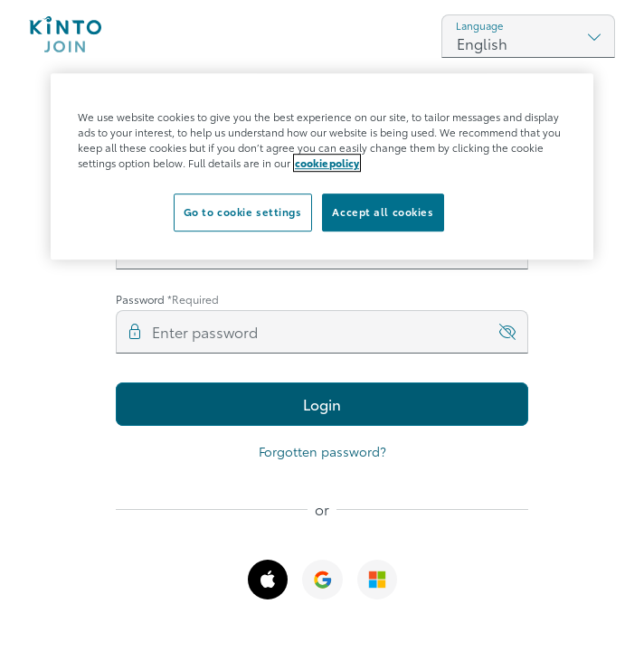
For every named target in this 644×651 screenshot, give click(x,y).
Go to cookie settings (243, 212)
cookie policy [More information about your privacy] (327, 163)
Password (167, 299)
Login (322, 404)
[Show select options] (594, 36)
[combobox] (528, 36)
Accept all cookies (383, 212)
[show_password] (507, 332)
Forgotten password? (322, 451)
